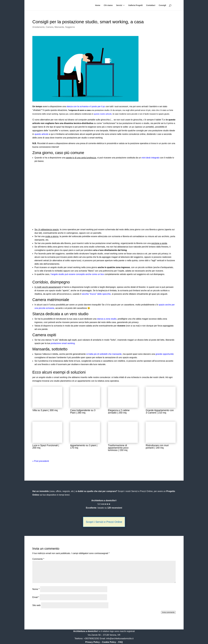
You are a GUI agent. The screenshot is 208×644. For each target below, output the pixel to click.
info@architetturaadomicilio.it (120, 639)
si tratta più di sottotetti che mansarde (104, 354)
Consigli (162, 5)
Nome (36, 589)
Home (98, 5)
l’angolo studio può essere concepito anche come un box (77, 274)
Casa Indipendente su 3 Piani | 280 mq (83, 412)
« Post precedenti (41, 461)
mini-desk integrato (150, 158)
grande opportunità (164, 354)
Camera (50, 27)
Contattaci (151, 5)
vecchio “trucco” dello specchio (96, 294)
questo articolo (42, 134)
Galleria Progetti (135, 5)
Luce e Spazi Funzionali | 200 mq (46, 447)
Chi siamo (108, 5)
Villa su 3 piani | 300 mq (45, 410)
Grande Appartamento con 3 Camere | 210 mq (160, 412)
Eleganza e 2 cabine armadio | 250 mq (119, 412)
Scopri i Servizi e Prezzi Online (104, 522)
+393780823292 (92, 639)
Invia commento (168, 612)
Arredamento (39, 27)
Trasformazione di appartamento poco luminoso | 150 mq (118, 448)
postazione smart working (63, 343)
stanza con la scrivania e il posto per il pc (86, 106)
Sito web (36, 605)
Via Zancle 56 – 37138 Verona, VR (104, 635)
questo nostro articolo (103, 114)
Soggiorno (70, 27)
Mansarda (59, 27)
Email (36, 597)
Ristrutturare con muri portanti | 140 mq (157, 447)
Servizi (119, 5)
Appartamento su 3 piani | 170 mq (84, 447)
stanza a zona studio (107, 319)
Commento (38, 559)
